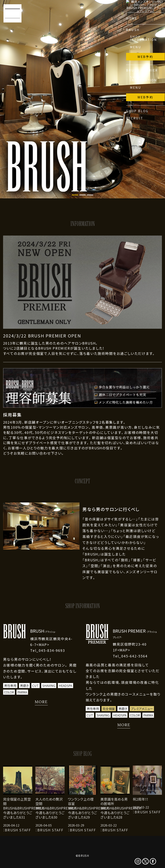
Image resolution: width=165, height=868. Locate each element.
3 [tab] (90, 195)
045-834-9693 (52, 650)
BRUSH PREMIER (135, 633)
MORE (41, 702)
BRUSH (43, 631)
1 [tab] (75, 195)
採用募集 (12, 415)
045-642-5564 (134, 656)
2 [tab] (82, 195)
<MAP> (43, 645)
